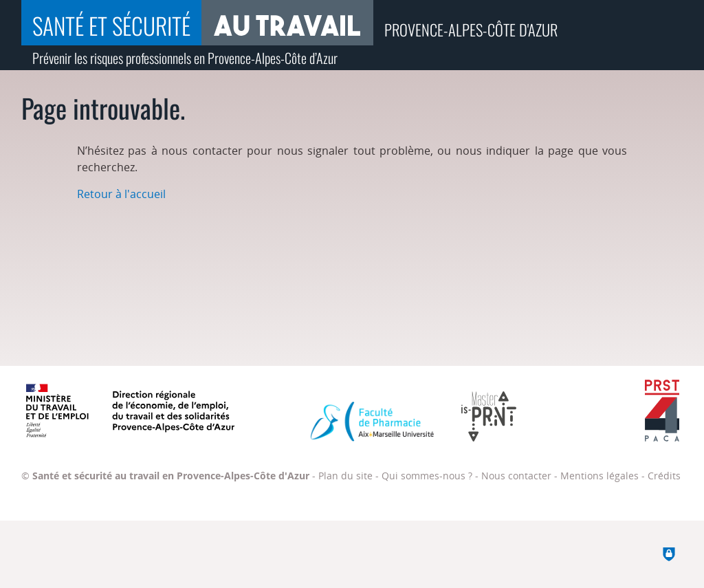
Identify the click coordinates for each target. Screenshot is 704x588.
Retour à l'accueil (121, 194)
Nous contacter (516, 476)
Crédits (664, 476)
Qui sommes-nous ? (427, 476)
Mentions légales (599, 476)
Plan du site (345, 476)
